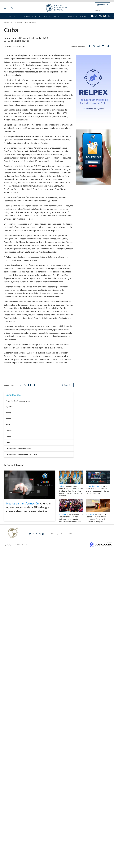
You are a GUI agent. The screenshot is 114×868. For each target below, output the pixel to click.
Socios (108, 16)
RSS (71, 534)
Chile (8, 443)
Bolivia (8, 413)
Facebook (33, 534)
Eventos (82, 16)
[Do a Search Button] (12, 8)
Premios (95, 16)
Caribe (8, 437)
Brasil (8, 425)
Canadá (9, 431)
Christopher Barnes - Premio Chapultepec (22, 454)
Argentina (10, 407)
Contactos (64, 534)
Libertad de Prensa (29, 16)
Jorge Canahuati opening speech (18, 401)
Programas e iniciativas (51, 16)
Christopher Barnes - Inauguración (19, 448)
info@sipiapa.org (53, 534)
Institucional (11, 16)
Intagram (40, 534)
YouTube (30, 534)
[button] (102, 5)
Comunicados (72, 16)
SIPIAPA (7, 23)
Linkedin (43, 534)
